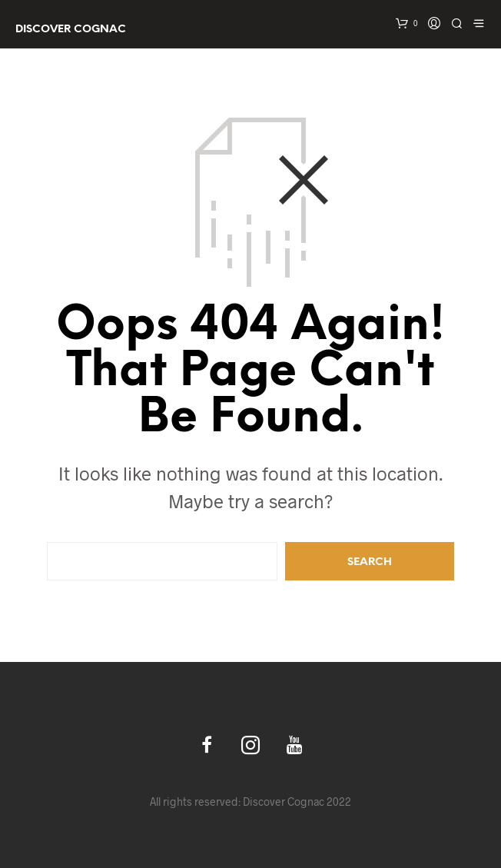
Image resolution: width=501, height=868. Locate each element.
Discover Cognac (71, 30)
